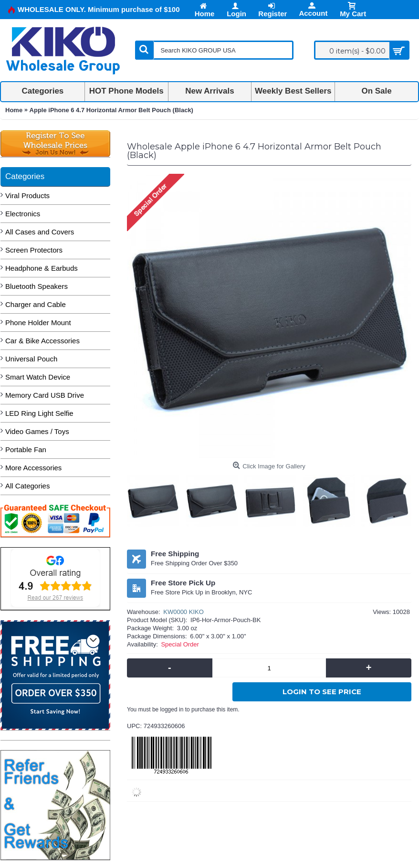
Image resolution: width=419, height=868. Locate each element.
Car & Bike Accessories (42, 341)
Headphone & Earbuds (42, 268)
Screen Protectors (34, 250)
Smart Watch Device (38, 377)
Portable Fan (26, 450)
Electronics (23, 214)
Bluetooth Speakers (37, 286)
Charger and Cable (36, 304)
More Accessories (33, 468)
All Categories (27, 486)
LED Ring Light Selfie (39, 413)
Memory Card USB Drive (45, 395)
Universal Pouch (31, 359)
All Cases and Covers (40, 232)
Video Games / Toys (37, 431)
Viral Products (27, 196)
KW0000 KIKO (183, 612)
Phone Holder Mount (38, 323)
